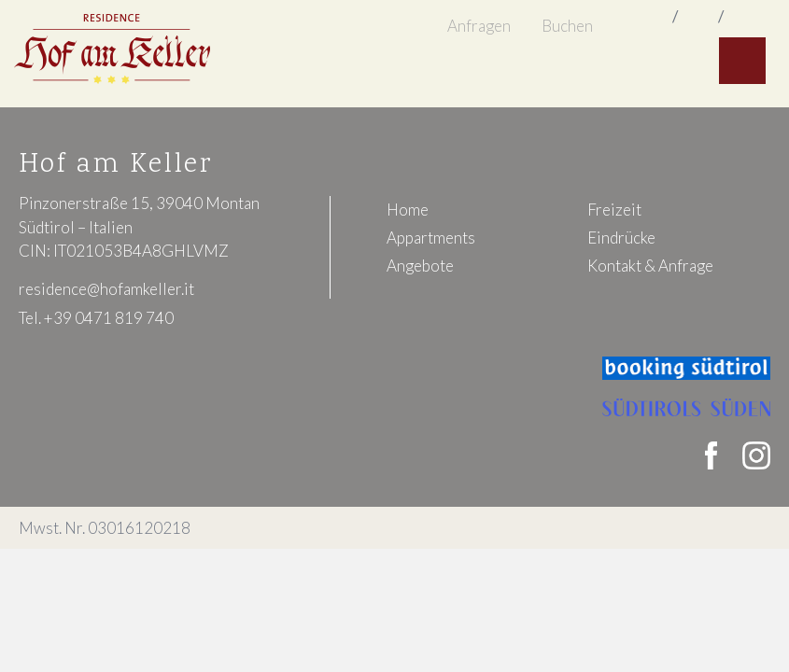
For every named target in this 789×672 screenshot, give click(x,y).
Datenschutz (731, 528)
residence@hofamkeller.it (106, 289)
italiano (651, 18)
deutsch (746, 18)
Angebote (420, 266)
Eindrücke (621, 238)
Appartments (431, 238)
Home (408, 210)
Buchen (567, 26)
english (698, 18)
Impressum (641, 528)
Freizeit (614, 210)
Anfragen (479, 26)
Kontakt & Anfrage (650, 266)
